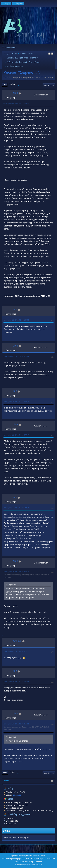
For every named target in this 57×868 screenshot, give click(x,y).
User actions (49, 85)
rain (15, 309)
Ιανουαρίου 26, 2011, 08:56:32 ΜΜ (16, 651)
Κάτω (5, 84)
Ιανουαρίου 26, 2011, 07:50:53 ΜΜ (16, 508)
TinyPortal (14, 856)
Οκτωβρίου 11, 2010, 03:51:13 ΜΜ (16, 104)
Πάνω (5, 772)
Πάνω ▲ (44, 856)
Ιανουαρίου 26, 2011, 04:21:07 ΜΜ (16, 435)
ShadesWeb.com (36, 865)
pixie (15, 93)
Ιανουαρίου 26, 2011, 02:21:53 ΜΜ (16, 402)
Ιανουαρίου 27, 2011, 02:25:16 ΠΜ (16, 682)
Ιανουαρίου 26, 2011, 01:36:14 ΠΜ (16, 320)
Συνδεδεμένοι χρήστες (19, 814)
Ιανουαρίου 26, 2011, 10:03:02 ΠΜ (16, 356)
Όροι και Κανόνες (33, 856)
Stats (7, 781)
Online (6, 831)
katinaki (17, 641)
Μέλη (10, 788)
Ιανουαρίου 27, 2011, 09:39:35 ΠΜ (16, 724)
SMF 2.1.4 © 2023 (22, 862)
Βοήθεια (22, 856)
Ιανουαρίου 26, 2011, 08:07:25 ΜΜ (16, 572)
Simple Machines (36, 862)
